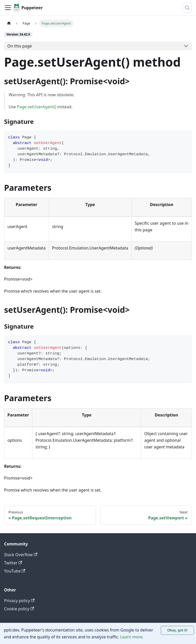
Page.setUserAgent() (37, 107)
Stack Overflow (21, 555)
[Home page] (9, 23)
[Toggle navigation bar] (8, 8)
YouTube (15, 571)
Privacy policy (19, 601)
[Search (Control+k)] (187, 8)
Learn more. (132, 637)
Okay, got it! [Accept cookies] (177, 630)
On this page (20, 46)
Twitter (13, 563)
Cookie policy (19, 609)
